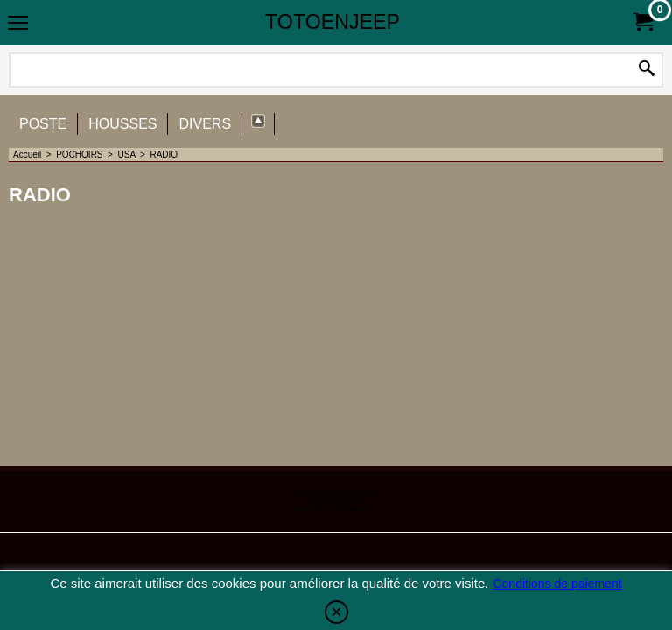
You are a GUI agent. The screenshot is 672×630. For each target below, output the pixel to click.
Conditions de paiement (557, 584)
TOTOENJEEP (332, 22)
